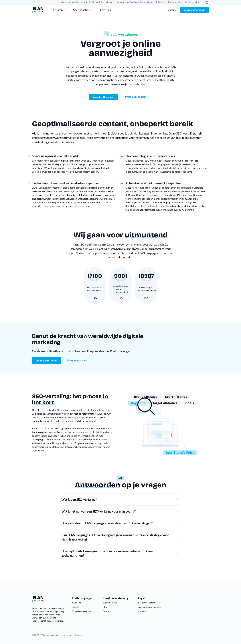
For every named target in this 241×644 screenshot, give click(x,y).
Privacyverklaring (147, 603)
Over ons (105, 10)
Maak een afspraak (77, 360)
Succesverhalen (110, 603)
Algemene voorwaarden (150, 607)
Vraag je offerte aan (195, 10)
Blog (105, 607)
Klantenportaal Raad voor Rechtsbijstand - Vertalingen (87, 2)
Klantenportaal (175, 2)
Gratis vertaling (192, 2)
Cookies (142, 612)
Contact (172, 10)
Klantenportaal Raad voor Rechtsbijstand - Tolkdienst (140, 2)
